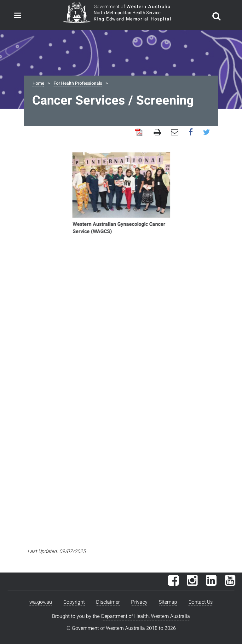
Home (38, 83)
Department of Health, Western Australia (146, 616)
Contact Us (201, 602)
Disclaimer (108, 602)
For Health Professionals (78, 83)
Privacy (139, 602)
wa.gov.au (41, 602)
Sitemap (168, 602)
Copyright (74, 602)
